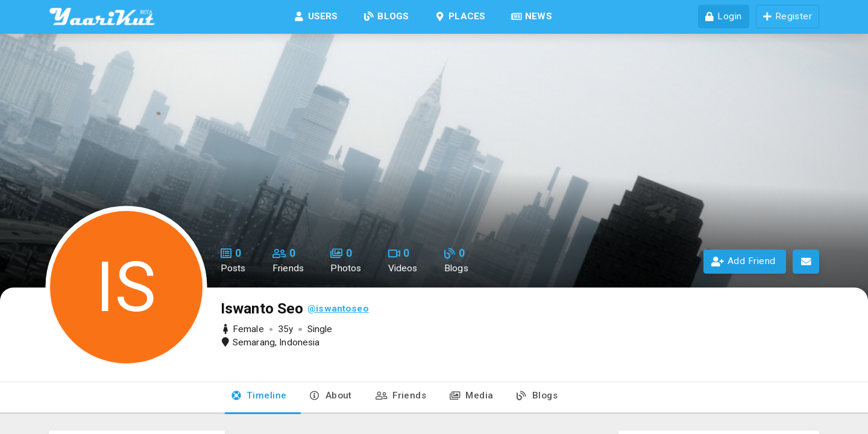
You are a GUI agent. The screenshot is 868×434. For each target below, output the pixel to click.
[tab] (259, 398)
